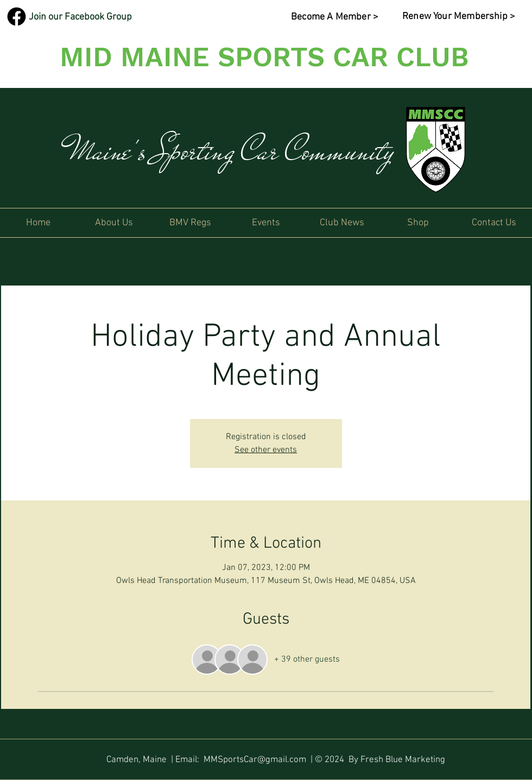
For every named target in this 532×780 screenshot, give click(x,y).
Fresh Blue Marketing (403, 760)
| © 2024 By (333, 760)
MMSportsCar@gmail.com (255, 760)
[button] (342, 223)
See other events (266, 450)
